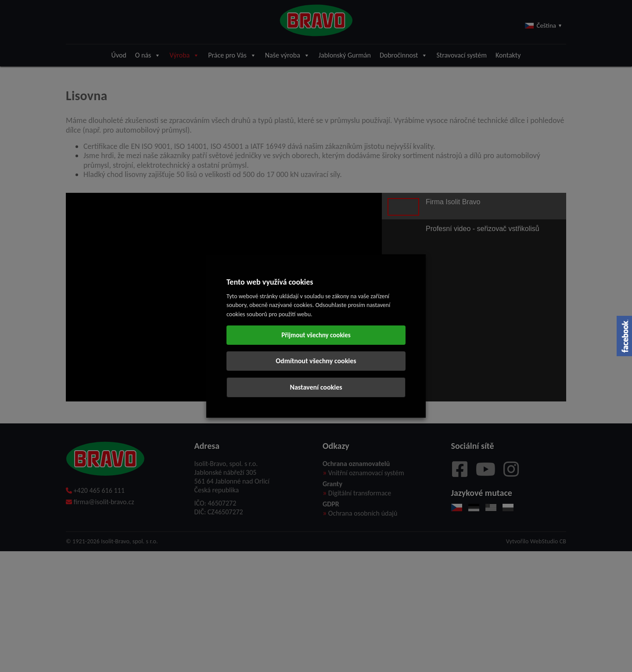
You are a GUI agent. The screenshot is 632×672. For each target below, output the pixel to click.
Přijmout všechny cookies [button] (316, 335)
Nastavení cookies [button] (316, 387)
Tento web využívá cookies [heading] (270, 282)
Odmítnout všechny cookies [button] (316, 361)
